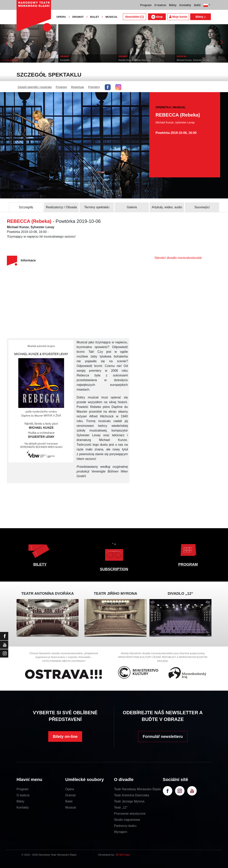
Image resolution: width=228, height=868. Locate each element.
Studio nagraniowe (127, 820)
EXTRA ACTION (16, 60)
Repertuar (77, 87)
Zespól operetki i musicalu (35, 87)
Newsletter (134, 17)
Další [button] (197, 5)
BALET (95, 17)
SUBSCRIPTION (114, 569)
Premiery (94, 87)
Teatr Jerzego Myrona (129, 801)
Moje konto (178, 17)
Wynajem (121, 832)
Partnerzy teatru (125, 826)
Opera (70, 789)
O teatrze (23, 795)
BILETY (40, 564)
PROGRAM (188, 564)
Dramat (70, 795)
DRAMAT (78, 17)
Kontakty (23, 807)
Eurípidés (71, 60)
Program (61, 87)
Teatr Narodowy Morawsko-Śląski (137, 789)
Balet (69, 801)
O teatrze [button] (160, 5)
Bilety (201, 17)
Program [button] (146, 5)
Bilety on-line (65, 736)
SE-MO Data (123, 855)
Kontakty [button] (185, 5)
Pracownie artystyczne (130, 814)
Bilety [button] (173, 5)
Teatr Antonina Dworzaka (132, 795)
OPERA (61, 17)
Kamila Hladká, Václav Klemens (140, 60)
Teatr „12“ (121, 807)
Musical (71, 807)
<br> (62, 303)
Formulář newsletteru (163, 736)
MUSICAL (112, 17)
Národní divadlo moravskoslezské (178, 258)
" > (114, 553)
